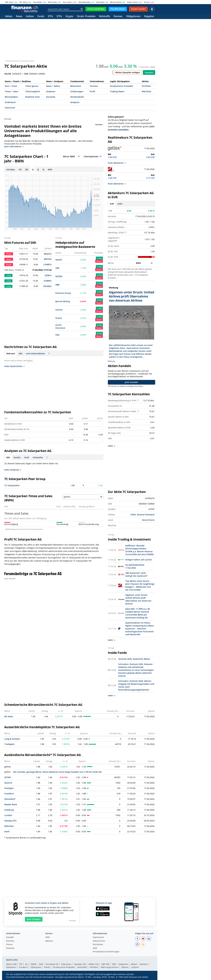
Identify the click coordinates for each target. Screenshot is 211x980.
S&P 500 (105, 964)
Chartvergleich (33, 91)
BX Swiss (9, 716)
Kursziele (51, 97)
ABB (57, 285)
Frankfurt (9, 793)
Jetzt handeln (132, 382)
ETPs (59, 16)
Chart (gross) (32, 86)
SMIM (33, 964)
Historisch (10, 108)
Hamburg (9, 810)
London (8, 815)
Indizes (30, 16)
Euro (65, 2)
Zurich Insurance (60, 326)
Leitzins (135, 967)
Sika (57, 335)
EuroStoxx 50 (52, 964)
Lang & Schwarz (12, 739)
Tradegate (9, 744)
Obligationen (133, 16)
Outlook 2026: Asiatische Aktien (134, 659)
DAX (50, 2)
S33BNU (48, 281)
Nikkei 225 (94, 964)
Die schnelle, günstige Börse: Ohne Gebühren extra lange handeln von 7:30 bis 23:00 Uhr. (53, 772)
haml (7, 831)
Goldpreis (123, 964)
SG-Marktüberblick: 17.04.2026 (135, 566)
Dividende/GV (77, 97)
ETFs (50, 16)
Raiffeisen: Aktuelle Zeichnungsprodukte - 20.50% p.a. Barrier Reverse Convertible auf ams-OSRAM (139, 550)
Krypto (69, 16)
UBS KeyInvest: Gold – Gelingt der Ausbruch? (136, 574)
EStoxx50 (82, 2)
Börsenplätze (11, 97)
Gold (98, 2)
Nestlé (59, 260)
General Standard (146, 514)
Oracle (59, 318)
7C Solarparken (12, 485)
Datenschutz (99, 941)
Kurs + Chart (11, 86)
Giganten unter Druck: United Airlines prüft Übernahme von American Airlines (138, 599)
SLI (26, 964)
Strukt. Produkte (86, 16)
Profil (92, 91)
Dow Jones (66, 964)
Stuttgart (9, 788)
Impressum (98, 937)
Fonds (41, 16)
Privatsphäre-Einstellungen (106, 951)
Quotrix (8, 782)
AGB (95, 948)
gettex (8, 766)
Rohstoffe (105, 16)
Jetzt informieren (14, 146)
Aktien (9, 16)
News (19, 16)
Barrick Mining (63, 301)
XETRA (8, 777)
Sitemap (10, 948)
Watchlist (147, 91)
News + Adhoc (53, 86)
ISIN (26, 74)
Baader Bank (11, 804)
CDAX (133, 514)
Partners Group (63, 293)
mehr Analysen (13, 470)
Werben (49, 941)
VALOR (8, 74)
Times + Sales (12, 91)
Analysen (51, 91)
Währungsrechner (110, 967)
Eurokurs (23, 967)
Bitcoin (113, 2)
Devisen (118, 16)
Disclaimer (98, 944)
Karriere (10, 941)
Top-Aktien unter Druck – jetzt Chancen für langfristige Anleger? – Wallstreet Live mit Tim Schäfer (140, 585)
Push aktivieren (117, 163)
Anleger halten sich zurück (139, 559)
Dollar (130, 2)
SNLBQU (47, 286)
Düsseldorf (10, 799)
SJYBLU (48, 275)
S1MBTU (47, 264)
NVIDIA (59, 276)
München (9, 826)
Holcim (59, 310)
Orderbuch (10, 102)
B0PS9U (48, 259)
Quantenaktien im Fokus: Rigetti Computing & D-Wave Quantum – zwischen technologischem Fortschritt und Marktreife (140, 628)
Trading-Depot (117, 91)
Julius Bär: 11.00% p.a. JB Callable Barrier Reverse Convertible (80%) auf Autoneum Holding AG (137, 613)
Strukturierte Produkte (121, 86)
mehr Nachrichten (14, 366)
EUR (112, 204)
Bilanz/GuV (76, 86)
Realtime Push (33, 97)
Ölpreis (125, 967)
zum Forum (10, 578)
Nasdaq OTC (11, 820)
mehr (120, 204)
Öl (145, 2)
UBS (57, 268)
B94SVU (48, 254)
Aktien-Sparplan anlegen (128, 72)
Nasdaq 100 (80, 964)
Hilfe (48, 937)
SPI (21, 2)
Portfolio (146, 86)
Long (99, 258)
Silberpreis (36, 967)
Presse (9, 944)
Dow (35, 2)
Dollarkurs (11, 967)
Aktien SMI (11, 964)
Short (99, 261)
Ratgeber (149, 16)
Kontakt (10, 937)
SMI (7, 2)
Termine (94, 86)
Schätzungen (77, 91)
